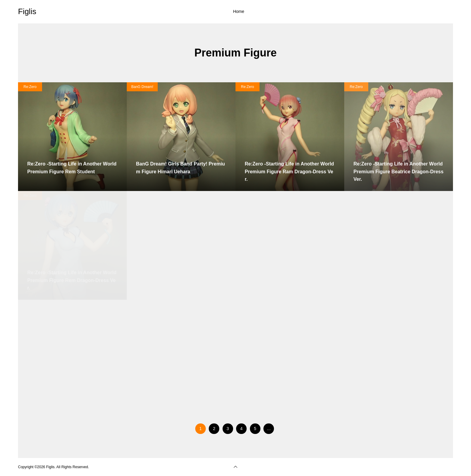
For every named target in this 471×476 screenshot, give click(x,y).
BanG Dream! (142, 87)
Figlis (27, 11)
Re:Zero (30, 87)
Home (239, 11)
